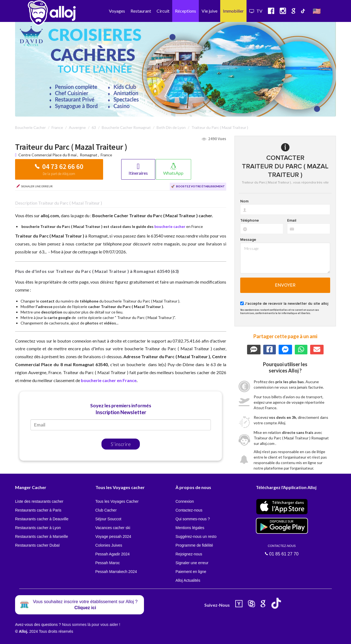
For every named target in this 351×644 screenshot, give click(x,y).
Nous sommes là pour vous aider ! (91, 625)
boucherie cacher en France (109, 380)
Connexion (185, 501)
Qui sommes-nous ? (193, 519)
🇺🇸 (317, 11)
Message (248, 240)
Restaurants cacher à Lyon (38, 528)
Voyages (117, 11)
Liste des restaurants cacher (39, 501)
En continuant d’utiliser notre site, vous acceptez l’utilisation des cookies (59, 636)
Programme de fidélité (194, 545)
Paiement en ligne (191, 572)
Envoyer (285, 285)
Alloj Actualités (188, 580)
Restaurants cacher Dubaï (37, 545)
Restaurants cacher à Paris (38, 510)
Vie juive (210, 11)
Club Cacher (106, 510)
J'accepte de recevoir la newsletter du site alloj (286, 304)
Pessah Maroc (108, 563)
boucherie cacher (170, 226)
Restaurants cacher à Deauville (42, 519)
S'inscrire (121, 444)
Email (292, 221)
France (106, 155)
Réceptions (186, 11)
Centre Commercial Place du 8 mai (48, 155)
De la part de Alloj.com (59, 174)
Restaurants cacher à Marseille (42, 536)
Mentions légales (190, 528)
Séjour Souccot (108, 519)
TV (256, 11)
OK (121, 636)
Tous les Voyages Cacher (117, 501)
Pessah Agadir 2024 (113, 554)
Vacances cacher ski (113, 528)
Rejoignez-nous (189, 554)
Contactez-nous (189, 510)
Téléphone (250, 221)
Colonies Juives (109, 545)
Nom (244, 201)
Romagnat (89, 155)
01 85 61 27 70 (282, 550)
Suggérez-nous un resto (196, 536)
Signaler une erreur (192, 563)
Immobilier (233, 11)
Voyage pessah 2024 (113, 536)
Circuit (163, 11)
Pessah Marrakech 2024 (116, 572)
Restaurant (141, 11)
